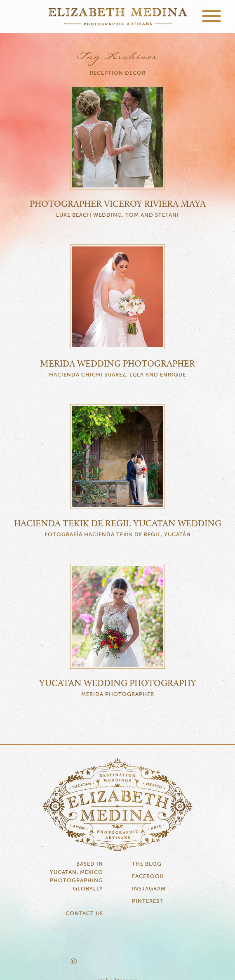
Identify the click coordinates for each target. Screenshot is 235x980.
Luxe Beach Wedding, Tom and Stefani (117, 215)
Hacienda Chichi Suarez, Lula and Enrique (117, 375)
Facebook (148, 877)
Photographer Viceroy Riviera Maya (118, 204)
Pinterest (148, 901)
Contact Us (84, 914)
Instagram (149, 889)
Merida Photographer (118, 695)
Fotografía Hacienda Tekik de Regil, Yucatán (118, 535)
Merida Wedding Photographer (117, 364)
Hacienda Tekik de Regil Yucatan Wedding (118, 524)
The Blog (147, 864)
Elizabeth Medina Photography (117, 17)
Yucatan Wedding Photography (118, 684)
